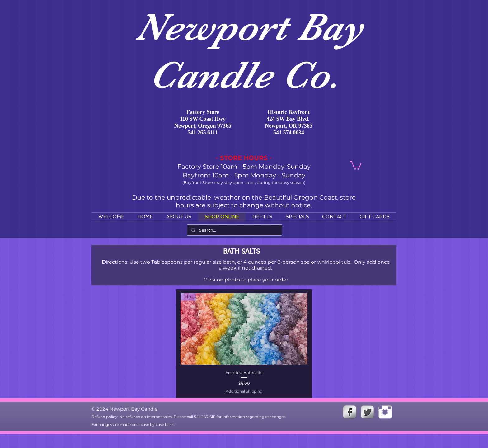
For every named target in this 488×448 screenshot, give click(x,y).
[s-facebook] (350, 412)
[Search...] (234, 230)
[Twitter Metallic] (367, 412)
